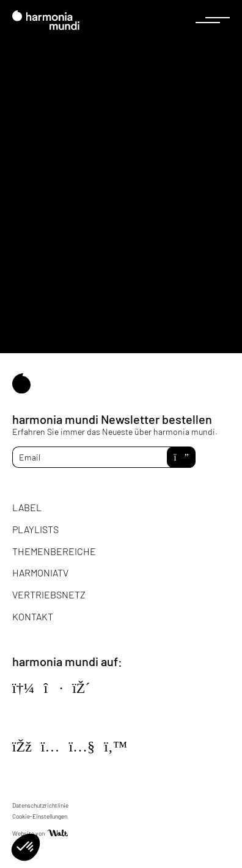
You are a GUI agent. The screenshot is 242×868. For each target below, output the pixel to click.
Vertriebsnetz (49, 594)
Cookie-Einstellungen (40, 816)
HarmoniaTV (40, 572)
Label (27, 507)
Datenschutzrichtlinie (40, 805)
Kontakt (33, 616)
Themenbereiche (54, 551)
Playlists (35, 529)
